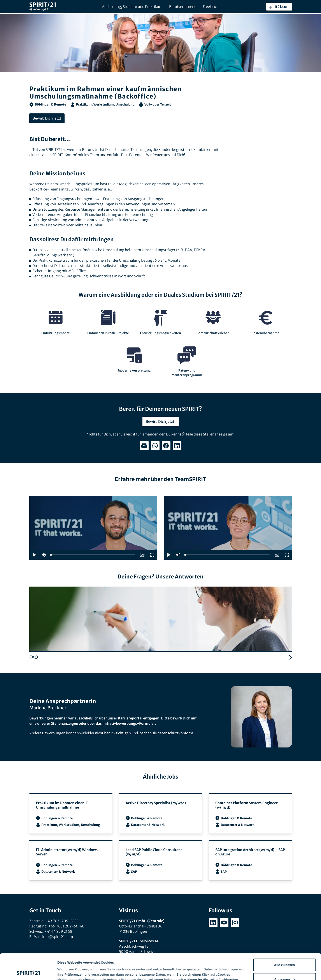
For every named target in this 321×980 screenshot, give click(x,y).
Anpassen (285, 953)
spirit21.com (279, 7)
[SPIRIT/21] (42, 7)
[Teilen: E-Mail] (144, 446)
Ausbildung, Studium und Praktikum (132, 7)
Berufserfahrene (183, 7)
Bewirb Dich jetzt (47, 118)
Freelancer (211, 7)
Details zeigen (68, 971)
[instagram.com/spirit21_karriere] (235, 923)
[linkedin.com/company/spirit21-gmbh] (213, 923)
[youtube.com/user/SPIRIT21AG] (224, 923)
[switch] (142, 555)
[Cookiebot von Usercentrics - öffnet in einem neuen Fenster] (28, 971)
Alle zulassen (284, 939)
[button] (34, 555)
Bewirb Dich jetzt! (161, 421)
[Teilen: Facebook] (166, 446)
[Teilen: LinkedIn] (177, 446)
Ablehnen (284, 968)
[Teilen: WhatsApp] (155, 446)
